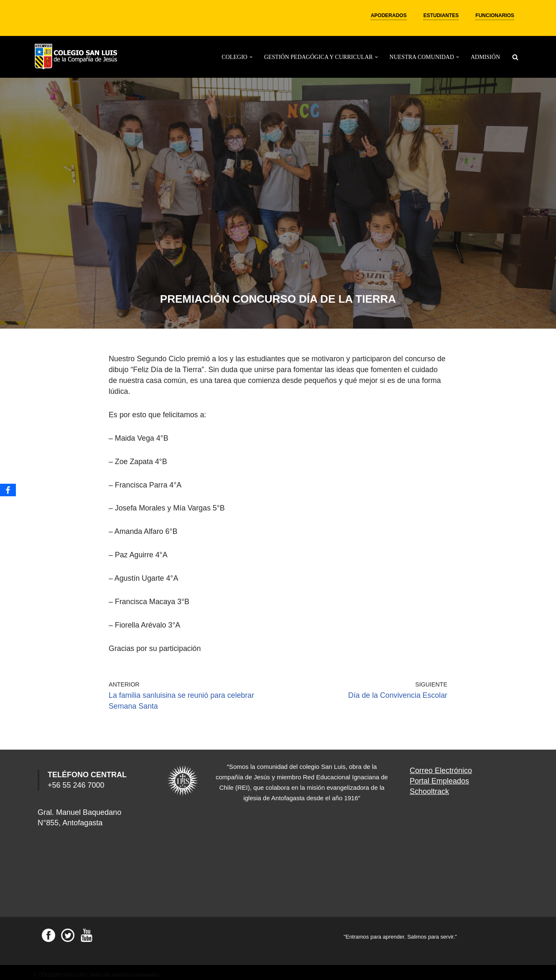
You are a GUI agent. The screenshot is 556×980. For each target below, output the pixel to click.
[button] (251, 57)
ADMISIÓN (485, 57)
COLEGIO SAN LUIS (62, 970)
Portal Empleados (439, 776)
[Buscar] (515, 57)
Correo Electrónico (441, 765)
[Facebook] (8, 490)
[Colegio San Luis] (77, 57)
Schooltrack (429, 786)
